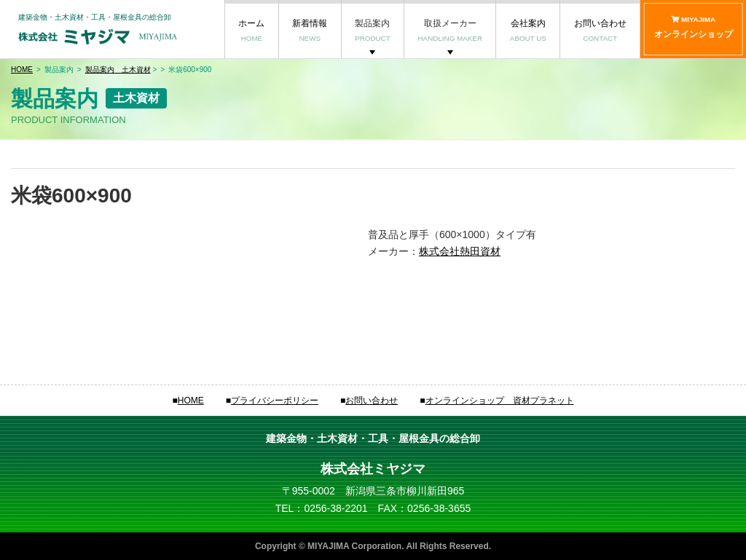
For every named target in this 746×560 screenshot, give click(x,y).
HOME (22, 70)
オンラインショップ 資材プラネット (500, 401)
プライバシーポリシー (275, 401)
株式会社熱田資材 (460, 251)
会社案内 (528, 30)
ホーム (251, 30)
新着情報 (310, 30)
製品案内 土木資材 (118, 70)
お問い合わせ (600, 30)
